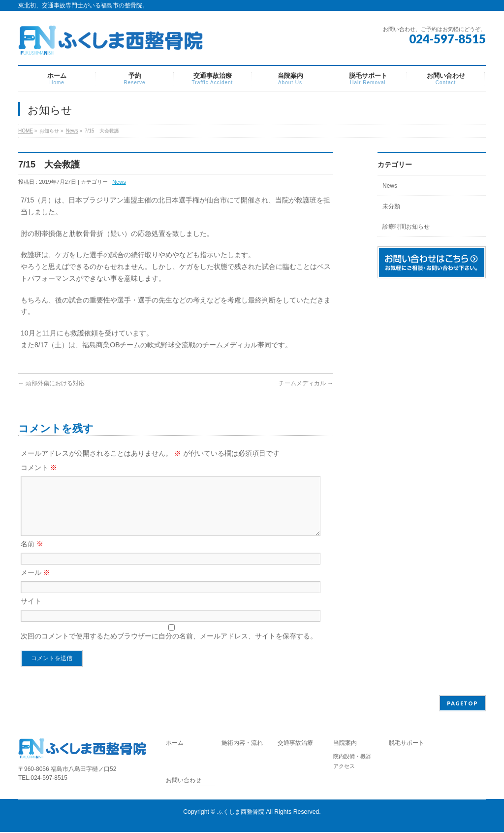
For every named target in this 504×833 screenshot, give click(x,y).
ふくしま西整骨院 (241, 813)
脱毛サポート (409, 744)
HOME (26, 131)
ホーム (175, 744)
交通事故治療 (295, 744)
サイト (31, 613)
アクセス (344, 767)
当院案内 (345, 744)
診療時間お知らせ (406, 227)
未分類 (391, 206)
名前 (32, 556)
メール (35, 584)
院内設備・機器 (352, 757)
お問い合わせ (184, 782)
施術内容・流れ (242, 744)
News (72, 131)
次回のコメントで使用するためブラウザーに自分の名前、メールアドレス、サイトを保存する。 (169, 648)
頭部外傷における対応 (51, 383)
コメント (39, 467)
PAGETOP (462, 704)
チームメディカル (306, 383)
